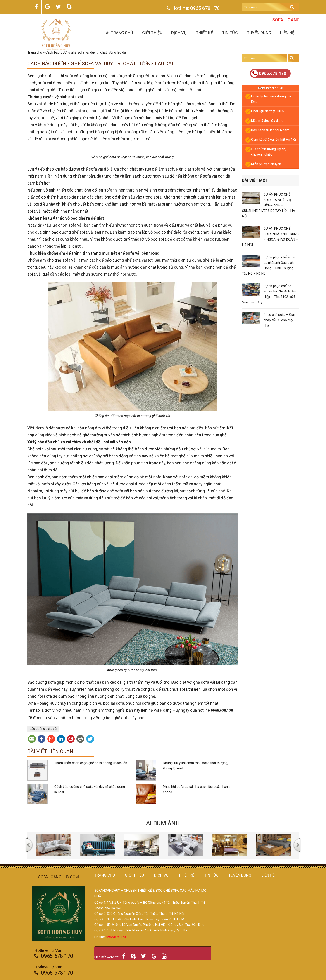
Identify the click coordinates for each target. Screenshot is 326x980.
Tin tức (230, 33)
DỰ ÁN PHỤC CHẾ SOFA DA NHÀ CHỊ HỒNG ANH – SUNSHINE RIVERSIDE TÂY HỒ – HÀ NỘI (269, 205)
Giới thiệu (152, 33)
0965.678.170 (269, 73)
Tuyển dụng (259, 33)
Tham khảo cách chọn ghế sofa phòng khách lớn (91, 763)
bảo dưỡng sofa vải (43, 729)
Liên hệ (287, 33)
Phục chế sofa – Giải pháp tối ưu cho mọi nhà (279, 320)
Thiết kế (204, 33)
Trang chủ (122, 33)
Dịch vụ (179, 33)
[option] (54, 845)
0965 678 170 (205, 8)
